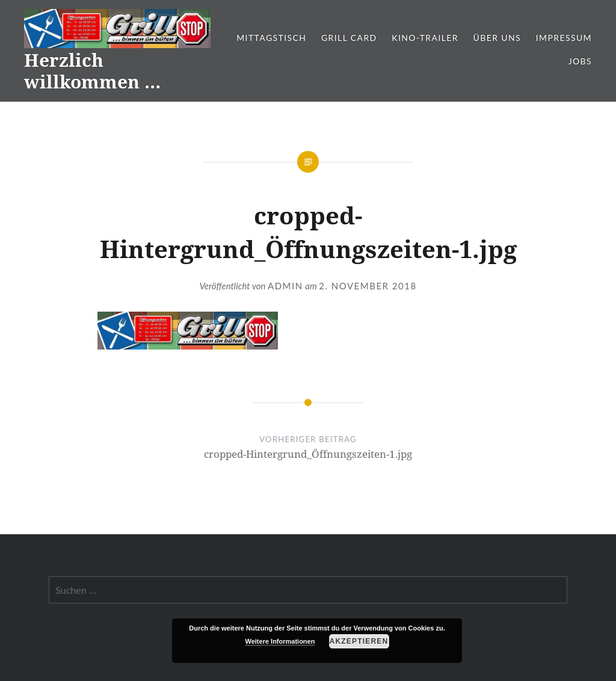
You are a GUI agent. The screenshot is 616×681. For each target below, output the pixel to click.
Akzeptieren (359, 641)
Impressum (564, 38)
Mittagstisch (271, 38)
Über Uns (497, 38)
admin (285, 286)
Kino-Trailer (425, 38)
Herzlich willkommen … (92, 71)
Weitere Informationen (280, 641)
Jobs (580, 61)
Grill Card (349, 38)
